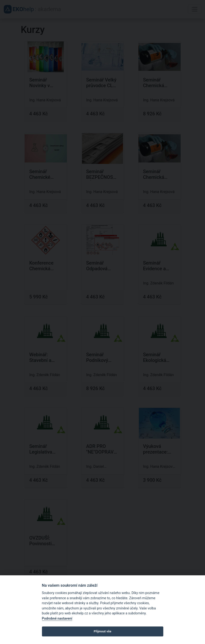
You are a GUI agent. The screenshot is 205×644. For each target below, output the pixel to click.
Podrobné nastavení (57, 619)
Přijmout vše (102, 631)
